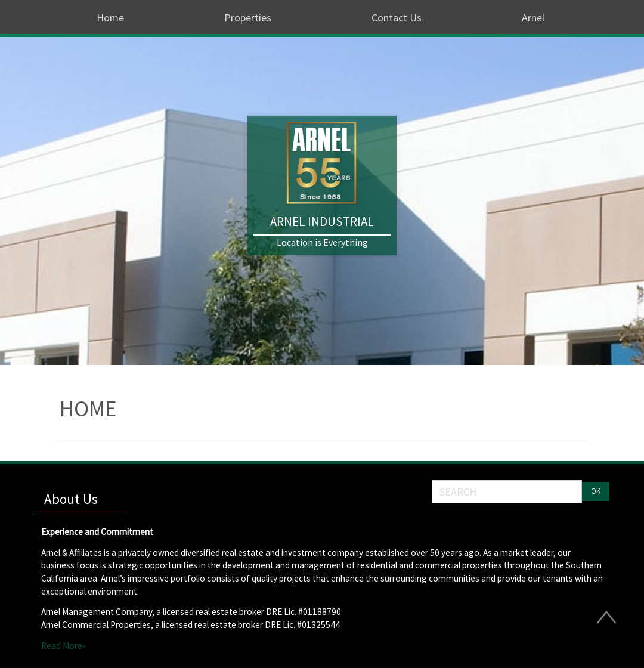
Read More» (64, 646)
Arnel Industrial (322, 222)
